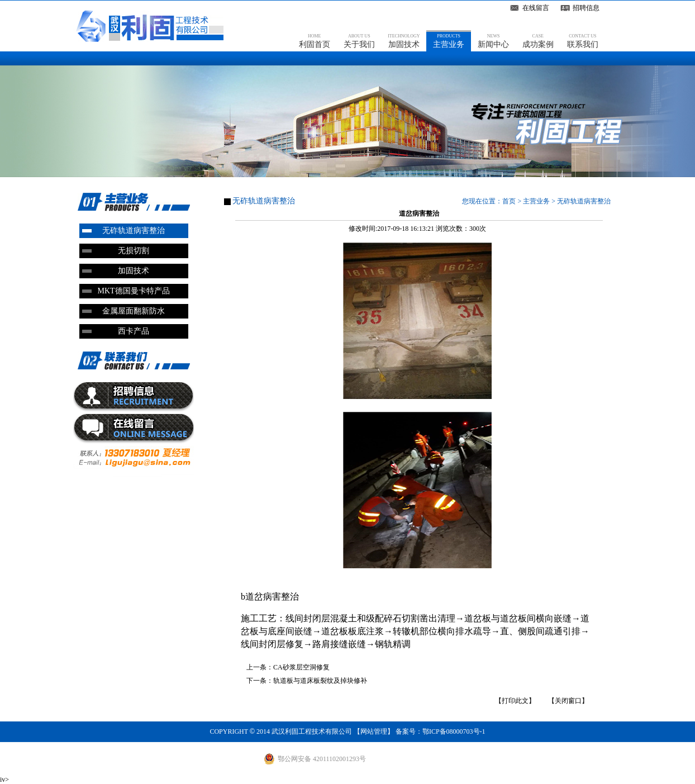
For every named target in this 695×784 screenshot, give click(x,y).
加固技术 (404, 41)
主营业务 (449, 41)
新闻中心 (493, 41)
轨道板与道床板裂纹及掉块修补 (320, 681)
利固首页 (315, 41)
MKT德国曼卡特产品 (133, 291)
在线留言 (536, 8)
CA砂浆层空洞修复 (301, 667)
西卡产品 (134, 331)
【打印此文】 (515, 701)
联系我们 (583, 41)
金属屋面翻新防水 (134, 311)
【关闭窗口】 (568, 701)
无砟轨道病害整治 (134, 231)
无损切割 (134, 251)
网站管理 (374, 731)
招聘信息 (586, 8)
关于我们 (359, 41)
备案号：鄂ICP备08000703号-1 (441, 731)
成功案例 (538, 41)
